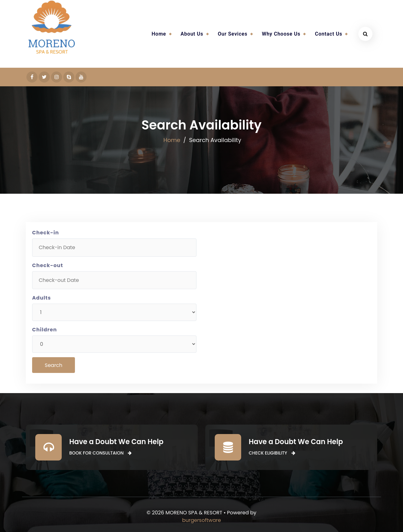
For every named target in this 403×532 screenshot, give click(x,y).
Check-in (45, 233)
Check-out (48, 265)
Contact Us (329, 34)
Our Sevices (233, 34)
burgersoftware (201, 520)
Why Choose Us (281, 34)
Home (159, 34)
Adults (42, 298)
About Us (192, 34)
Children (45, 330)
